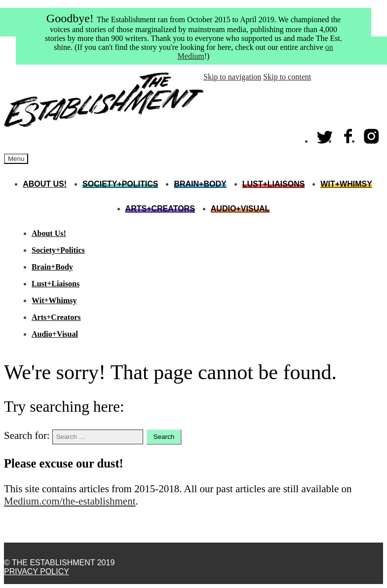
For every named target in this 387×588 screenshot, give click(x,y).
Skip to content (287, 77)
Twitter (325, 134)
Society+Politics (120, 184)
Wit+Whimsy (346, 184)
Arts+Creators (160, 209)
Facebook (348, 134)
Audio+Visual (240, 209)
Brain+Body (200, 184)
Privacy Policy (37, 571)
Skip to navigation (232, 77)
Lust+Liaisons (274, 184)
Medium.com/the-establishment (70, 501)
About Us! (45, 184)
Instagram (372, 134)
